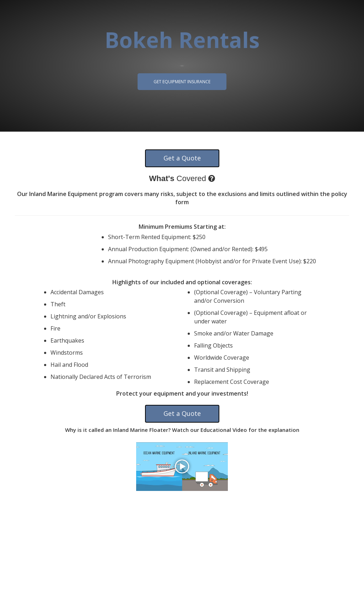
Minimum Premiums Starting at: (182, 227)
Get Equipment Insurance (182, 82)
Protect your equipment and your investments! (182, 393)
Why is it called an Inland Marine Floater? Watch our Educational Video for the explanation (182, 430)
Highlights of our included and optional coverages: (182, 282)
